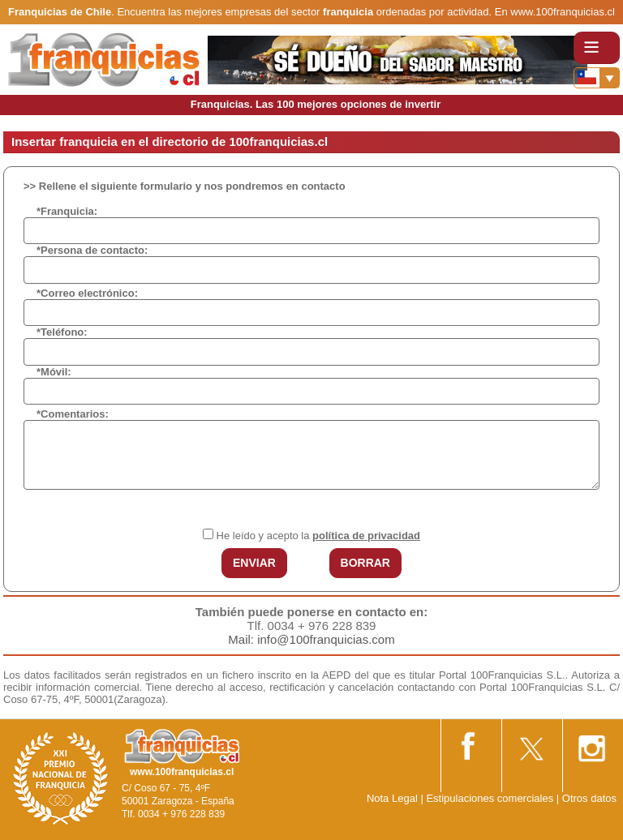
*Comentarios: (73, 414)
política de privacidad (366, 536)
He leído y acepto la (318, 536)
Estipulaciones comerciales (491, 798)
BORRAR (365, 563)
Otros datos (589, 798)
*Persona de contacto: (92, 250)
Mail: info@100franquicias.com (311, 639)
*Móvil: (54, 372)
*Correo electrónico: (87, 293)
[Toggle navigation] (597, 48)
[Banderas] (597, 78)
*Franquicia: (67, 211)
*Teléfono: (62, 332)
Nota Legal (392, 798)
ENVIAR (254, 563)
